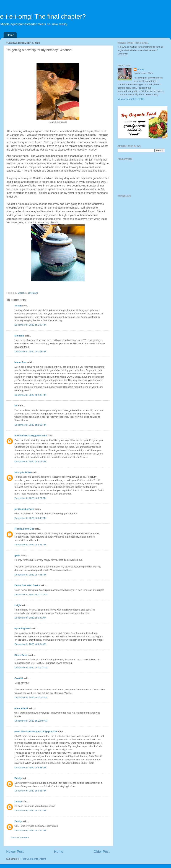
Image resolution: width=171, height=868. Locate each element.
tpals (17, 555)
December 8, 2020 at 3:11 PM (30, 461)
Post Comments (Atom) (33, 859)
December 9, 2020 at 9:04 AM (30, 644)
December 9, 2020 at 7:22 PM (30, 831)
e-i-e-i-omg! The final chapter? (43, 16)
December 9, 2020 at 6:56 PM (30, 791)
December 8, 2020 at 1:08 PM (30, 352)
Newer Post (15, 852)
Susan (18, 306)
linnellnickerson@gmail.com (31, 436)
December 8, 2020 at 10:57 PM (31, 594)
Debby (18, 778)
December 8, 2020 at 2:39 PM (30, 395)
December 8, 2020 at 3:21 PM (30, 498)
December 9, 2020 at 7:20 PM (30, 811)
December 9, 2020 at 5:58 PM (30, 768)
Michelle (19, 336)
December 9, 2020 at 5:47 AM (30, 618)
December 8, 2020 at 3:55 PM (30, 545)
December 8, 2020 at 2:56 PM (30, 425)
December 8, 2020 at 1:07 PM (30, 325)
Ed (16, 406)
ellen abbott (21, 708)
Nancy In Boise (23, 472)
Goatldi (19, 678)
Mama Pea (20, 362)
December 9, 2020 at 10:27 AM (31, 697)
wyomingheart (23, 628)
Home (11, 35)
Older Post (102, 852)
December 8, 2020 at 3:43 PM (30, 518)
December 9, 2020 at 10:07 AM (31, 668)
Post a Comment (20, 837)
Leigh (18, 605)
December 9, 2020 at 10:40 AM (31, 721)
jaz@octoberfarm (24, 509)
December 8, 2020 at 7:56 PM (30, 575)
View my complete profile (131, 99)
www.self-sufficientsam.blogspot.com (36, 731)
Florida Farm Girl (24, 529)
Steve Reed (21, 655)
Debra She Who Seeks (27, 585)
